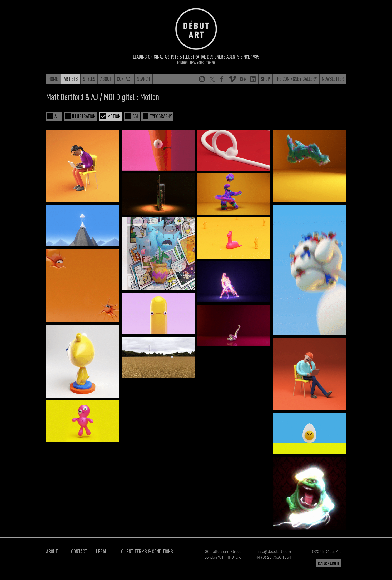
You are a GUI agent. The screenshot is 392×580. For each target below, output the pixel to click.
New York (197, 63)
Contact (79, 551)
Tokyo (210, 63)
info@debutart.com (274, 551)
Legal (102, 551)
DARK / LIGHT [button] (329, 563)
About (52, 551)
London (182, 63)
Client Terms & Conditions (147, 551)
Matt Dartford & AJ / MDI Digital (90, 97)
